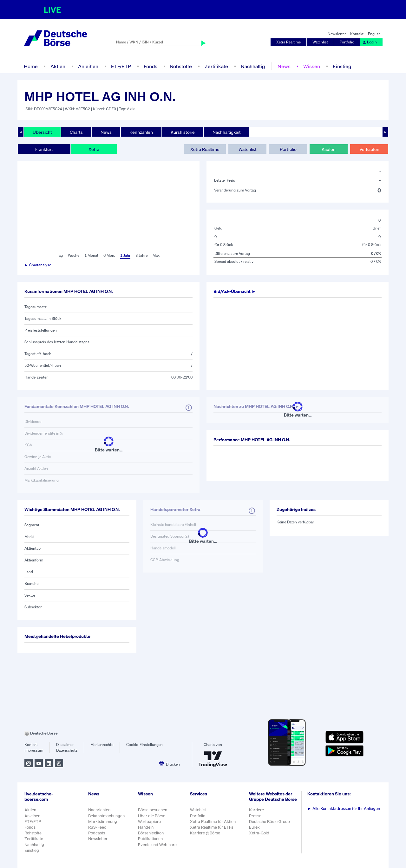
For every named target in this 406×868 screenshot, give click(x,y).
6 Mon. (109, 255)
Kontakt (357, 34)
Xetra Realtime (288, 42)
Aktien (58, 66)
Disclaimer (65, 745)
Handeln (146, 827)
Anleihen (88, 66)
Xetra (94, 149)
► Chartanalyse (38, 265)
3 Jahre (141, 255)
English (374, 34)
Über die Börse (152, 816)
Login (370, 42)
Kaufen (329, 149)
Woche (74, 255)
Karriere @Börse (205, 833)
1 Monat (91, 255)
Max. (157, 255)
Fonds (151, 66)
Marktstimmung (103, 822)
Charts (76, 132)
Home (31, 66)
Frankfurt (44, 149)
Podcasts (97, 833)
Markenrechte (102, 745)
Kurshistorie (183, 132)
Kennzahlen (141, 132)
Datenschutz (67, 750)
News (284, 66)
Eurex (254, 827)
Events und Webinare (157, 845)
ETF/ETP (121, 66)
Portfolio (347, 42)
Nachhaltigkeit (227, 132)
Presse (255, 816)
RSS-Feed (97, 827)
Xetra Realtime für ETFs (212, 827)
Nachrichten (99, 810)
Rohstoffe (181, 66)
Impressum (34, 750)
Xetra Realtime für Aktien (213, 822)
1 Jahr (125, 255)
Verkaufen (369, 149)
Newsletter (337, 34)
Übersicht (42, 132)
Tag (60, 255)
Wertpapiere (149, 822)
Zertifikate (216, 66)
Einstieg (342, 66)
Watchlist (320, 42)
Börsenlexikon (151, 833)
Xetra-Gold (259, 833)
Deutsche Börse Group (269, 822)
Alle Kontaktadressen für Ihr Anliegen (344, 809)
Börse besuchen (153, 810)
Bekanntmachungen (106, 816)
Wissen (312, 66)
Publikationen (150, 839)
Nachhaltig (253, 66)
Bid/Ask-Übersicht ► (235, 291)
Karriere (256, 810)
